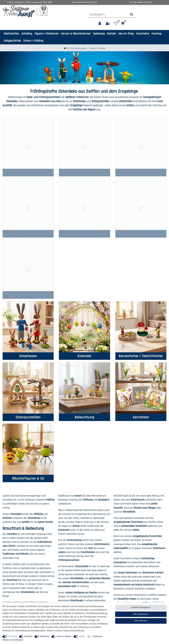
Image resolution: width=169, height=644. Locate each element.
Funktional (97, 636)
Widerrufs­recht (52, 577)
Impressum (8, 573)
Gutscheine (143, 34)
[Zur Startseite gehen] (75, 48)
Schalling (27, 34)
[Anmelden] (100, 24)
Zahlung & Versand (54, 573)
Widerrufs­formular (53, 580)
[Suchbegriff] (107, 14)
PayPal (82, 636)
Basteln (111, 34)
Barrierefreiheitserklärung (15, 584)
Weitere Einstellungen (13, 640)
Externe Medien (64, 636)
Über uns (7, 570)
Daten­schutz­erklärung (13, 577)
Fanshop (157, 34)
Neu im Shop (126, 34)
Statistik (28, 636)
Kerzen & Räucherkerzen (76, 34)
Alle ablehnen (141, 621)
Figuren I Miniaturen (47, 34)
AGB (4, 580)
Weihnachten (11, 34)
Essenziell (12, 636)
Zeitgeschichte (12, 41)
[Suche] (132, 14)
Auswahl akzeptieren (141, 607)
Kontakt (48, 570)
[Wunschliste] (116, 24)
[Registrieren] (108, 24)
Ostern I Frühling (33, 41)
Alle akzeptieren (141, 614)
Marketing (44, 636)
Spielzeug (99, 34)
